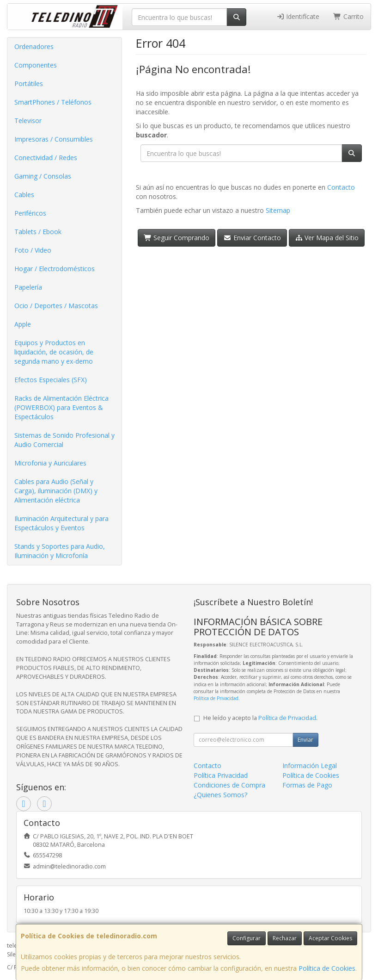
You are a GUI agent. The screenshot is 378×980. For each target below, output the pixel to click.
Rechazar (285, 938)
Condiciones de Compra (229, 785)
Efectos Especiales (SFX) (51, 380)
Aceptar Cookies (330, 938)
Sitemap (278, 210)
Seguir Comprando (177, 238)
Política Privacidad (221, 775)
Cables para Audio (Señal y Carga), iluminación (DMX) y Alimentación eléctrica (56, 491)
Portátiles (29, 84)
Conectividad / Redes (46, 158)
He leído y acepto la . (260, 718)
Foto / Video (33, 250)
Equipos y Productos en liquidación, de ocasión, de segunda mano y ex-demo (54, 352)
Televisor (28, 121)
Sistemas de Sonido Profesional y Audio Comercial (64, 440)
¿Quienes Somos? (220, 795)
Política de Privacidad (216, 698)
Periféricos (30, 213)
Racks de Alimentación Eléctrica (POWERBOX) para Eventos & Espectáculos (61, 407)
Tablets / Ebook (38, 232)
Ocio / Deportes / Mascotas (56, 306)
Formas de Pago (307, 785)
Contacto (341, 187)
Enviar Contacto (252, 238)
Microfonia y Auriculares (50, 463)
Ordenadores (34, 47)
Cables (24, 195)
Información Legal (310, 766)
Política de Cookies (327, 968)
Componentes (36, 65)
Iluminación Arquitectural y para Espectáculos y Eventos (61, 523)
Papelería (28, 287)
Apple (23, 324)
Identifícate (298, 16)
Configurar (247, 938)
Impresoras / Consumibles (54, 139)
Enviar (305, 740)
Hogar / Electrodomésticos (55, 269)
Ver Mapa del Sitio (327, 238)
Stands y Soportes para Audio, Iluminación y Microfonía (60, 551)
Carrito (348, 16)
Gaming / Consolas (43, 176)
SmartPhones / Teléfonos (53, 102)
